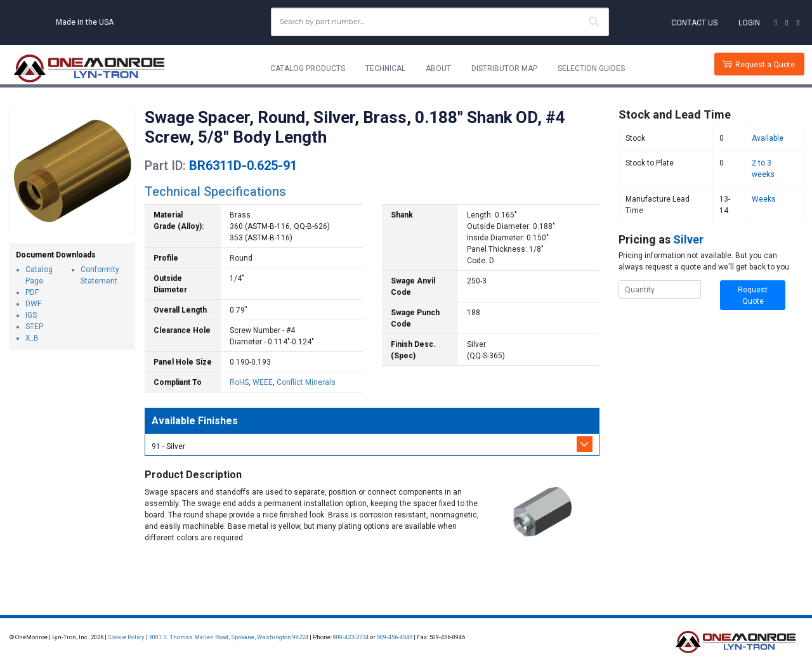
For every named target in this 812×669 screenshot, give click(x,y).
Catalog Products (308, 68)
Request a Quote (765, 65)
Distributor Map (504, 68)
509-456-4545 (395, 637)
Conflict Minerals (306, 382)
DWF (33, 304)
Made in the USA (85, 22)
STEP (34, 327)
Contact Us (694, 23)
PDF (32, 292)
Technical (385, 68)
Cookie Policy (126, 637)
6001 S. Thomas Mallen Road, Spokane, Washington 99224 (229, 637)
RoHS (239, 382)
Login (749, 23)
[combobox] (440, 22)
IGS (31, 315)
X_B (32, 338)
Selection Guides (591, 68)
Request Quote (753, 296)
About (438, 68)
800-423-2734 (351, 637)
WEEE (263, 382)
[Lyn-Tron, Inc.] (89, 68)
